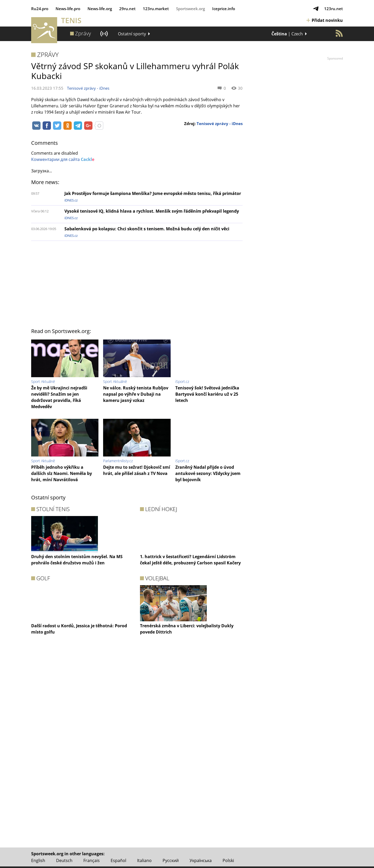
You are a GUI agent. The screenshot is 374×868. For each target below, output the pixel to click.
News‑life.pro (68, 9)
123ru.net (333, 9)
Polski (228, 860)
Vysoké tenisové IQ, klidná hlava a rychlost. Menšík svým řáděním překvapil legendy (152, 211)
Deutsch (64, 860)
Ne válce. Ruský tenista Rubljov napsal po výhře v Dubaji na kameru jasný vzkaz (136, 394)
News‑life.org (100, 9)
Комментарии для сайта (63, 159)
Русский (171, 860)
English (38, 860)
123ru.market (156, 9)
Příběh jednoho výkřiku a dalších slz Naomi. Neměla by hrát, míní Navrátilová (62, 473)
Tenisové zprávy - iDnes (88, 88)
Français (92, 860)
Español (118, 860)
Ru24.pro (40, 9)
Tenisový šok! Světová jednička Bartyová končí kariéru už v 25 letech (207, 394)
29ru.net (127, 9)
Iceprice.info (224, 9)
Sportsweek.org (191, 9)
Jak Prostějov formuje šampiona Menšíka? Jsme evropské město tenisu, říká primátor (153, 193)
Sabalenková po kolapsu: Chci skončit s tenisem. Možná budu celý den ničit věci (147, 229)
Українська (201, 860)
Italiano (144, 860)
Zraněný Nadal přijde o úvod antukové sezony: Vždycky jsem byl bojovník (208, 473)
